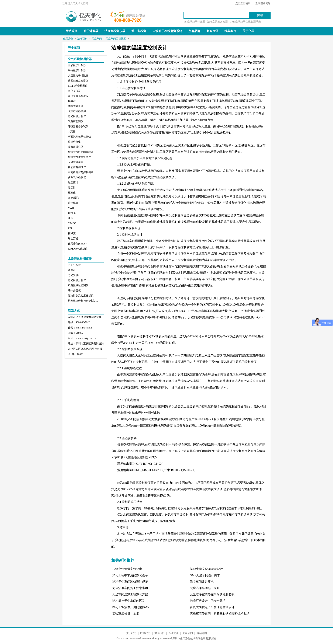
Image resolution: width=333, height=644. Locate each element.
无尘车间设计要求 (202, 582)
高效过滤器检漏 (77, 111)
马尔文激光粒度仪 (78, 96)
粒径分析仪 (74, 142)
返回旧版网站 (263, 3)
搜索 (260, 15)
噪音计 (72, 188)
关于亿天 (248, 31)
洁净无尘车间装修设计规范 (130, 582)
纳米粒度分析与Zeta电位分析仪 (84, 301)
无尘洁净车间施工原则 (205, 588)
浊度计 (72, 270)
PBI (70, 228)
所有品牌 (194, 31)
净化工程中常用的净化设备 (130, 575)
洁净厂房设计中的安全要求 (208, 601)
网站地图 (202, 633)
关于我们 (131, 633)
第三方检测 (139, 31)
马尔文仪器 (74, 91)
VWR (71, 208)
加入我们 (159, 633)
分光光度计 (74, 275)
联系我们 (145, 633)
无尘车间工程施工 (116, 39)
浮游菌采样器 (76, 147)
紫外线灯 (73, 203)
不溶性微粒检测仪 (78, 285)
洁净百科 (82, 39)
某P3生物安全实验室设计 (206, 569)
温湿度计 (73, 182)
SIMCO (72, 223)
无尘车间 (97, 39)
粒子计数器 (91, 31)
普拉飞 (72, 213)
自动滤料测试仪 (77, 167)
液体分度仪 (74, 290)
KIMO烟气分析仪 (78, 249)
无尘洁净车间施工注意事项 (130, 588)
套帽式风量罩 (76, 106)
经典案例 (230, 31)
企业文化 (174, 633)
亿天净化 (84, 16)
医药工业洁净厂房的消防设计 (132, 607)
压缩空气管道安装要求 (127, 569)
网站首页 (71, 31)
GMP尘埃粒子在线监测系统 (245, 22)
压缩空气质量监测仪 (79, 157)
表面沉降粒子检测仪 (79, 137)
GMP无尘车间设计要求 (205, 575)
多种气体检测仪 (77, 177)
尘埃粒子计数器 (77, 65)
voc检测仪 (74, 198)
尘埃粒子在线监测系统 (167, 31)
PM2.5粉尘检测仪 (78, 86)
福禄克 (72, 233)
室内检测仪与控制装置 (81, 172)
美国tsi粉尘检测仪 (78, 81)
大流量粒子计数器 (78, 76)
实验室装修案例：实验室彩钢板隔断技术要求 (220, 614)
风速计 (72, 101)
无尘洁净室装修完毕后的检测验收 (212, 594)
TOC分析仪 (74, 265)
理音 (71, 218)
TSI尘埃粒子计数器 (194, 22)
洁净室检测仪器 (115, 31)
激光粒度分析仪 (77, 116)
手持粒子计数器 (77, 70)
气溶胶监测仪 (76, 121)
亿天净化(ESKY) (77, 244)
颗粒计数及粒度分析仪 (81, 296)
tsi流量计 (73, 132)
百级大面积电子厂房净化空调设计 (212, 607)
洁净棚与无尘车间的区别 (129, 601)
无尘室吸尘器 (76, 162)
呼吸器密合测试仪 (78, 126)
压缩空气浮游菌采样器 (81, 152)
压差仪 (72, 193)
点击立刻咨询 (243, 3)
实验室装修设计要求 (126, 614)
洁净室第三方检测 (217, 22)
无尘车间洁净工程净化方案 (130, 594)
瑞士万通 (73, 239)
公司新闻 (188, 633)
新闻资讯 (212, 31)
